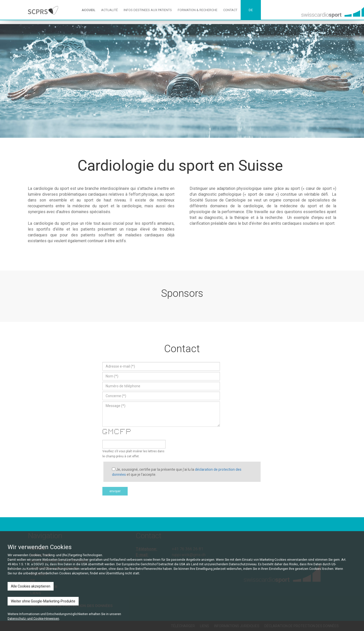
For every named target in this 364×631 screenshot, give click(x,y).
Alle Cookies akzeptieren (31, 586)
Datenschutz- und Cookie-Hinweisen (33, 618)
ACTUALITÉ (109, 10)
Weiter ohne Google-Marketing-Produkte (43, 601)
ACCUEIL (88, 10)
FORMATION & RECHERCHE (198, 10)
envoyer (115, 491)
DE (251, 10)
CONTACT (230, 10)
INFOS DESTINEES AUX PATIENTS (148, 10)
